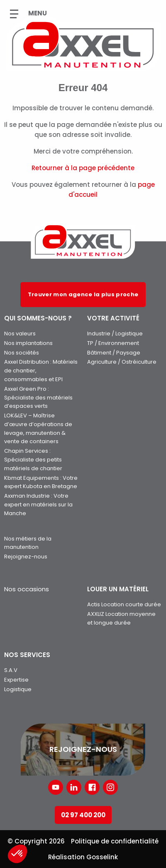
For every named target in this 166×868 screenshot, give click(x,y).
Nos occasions (27, 589)
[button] (17, 854)
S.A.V (11, 670)
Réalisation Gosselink (83, 857)
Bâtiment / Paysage (114, 353)
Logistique (18, 689)
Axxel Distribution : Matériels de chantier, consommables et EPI (41, 371)
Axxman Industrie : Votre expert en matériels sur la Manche (38, 505)
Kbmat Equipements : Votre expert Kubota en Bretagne (41, 482)
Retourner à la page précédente (83, 168)
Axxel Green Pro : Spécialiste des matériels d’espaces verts (38, 398)
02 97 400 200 (83, 815)
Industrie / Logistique (115, 334)
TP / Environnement (113, 343)
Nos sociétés (22, 353)
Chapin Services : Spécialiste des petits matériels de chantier (33, 460)
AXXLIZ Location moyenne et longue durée (121, 618)
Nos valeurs (20, 334)
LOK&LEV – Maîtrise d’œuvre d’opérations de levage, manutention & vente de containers (38, 428)
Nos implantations (28, 343)
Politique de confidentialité (115, 841)
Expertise (16, 680)
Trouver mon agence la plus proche (83, 294)
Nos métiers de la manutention (28, 543)
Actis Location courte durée (124, 604)
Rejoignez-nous (26, 557)
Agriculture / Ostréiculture (122, 362)
